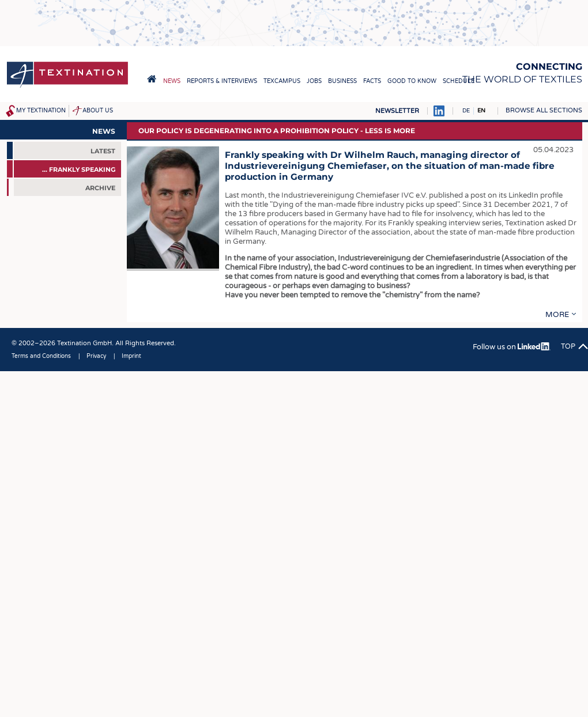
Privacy (96, 356)
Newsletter (397, 111)
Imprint (131, 356)
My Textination (41, 111)
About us (98, 111)
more (557, 315)
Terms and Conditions (41, 356)
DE (466, 111)
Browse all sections (544, 110)
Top (568, 346)
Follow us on (512, 347)
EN (481, 111)
